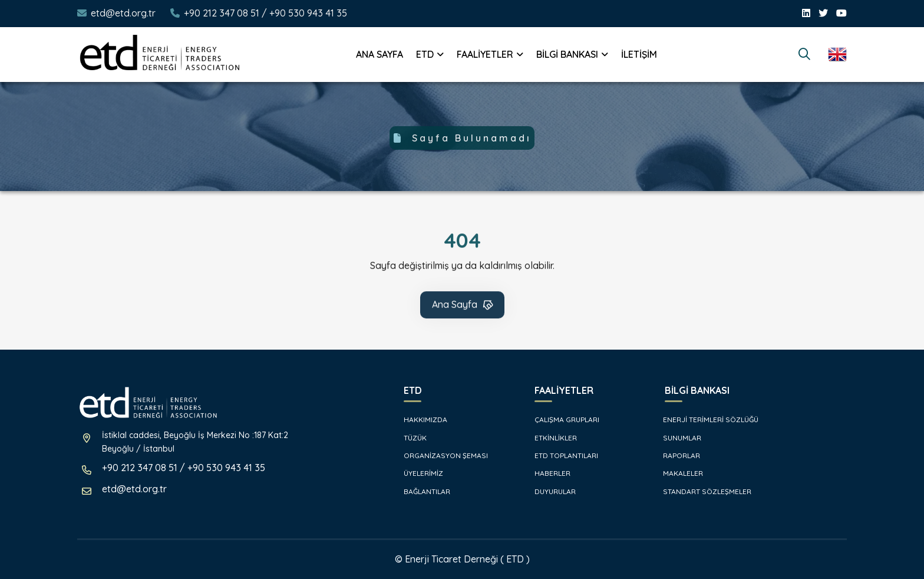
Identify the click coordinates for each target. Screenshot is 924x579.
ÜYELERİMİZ (418, 473)
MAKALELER (678, 473)
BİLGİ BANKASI (567, 54)
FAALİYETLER (485, 54)
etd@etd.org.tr (123, 13)
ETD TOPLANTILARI (560, 455)
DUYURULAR (549, 491)
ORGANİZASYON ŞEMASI (440, 455)
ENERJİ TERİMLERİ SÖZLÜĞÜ (706, 420)
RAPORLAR (676, 455)
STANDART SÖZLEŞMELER (702, 491)
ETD (425, 54)
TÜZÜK (409, 438)
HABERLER (547, 473)
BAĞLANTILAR (421, 491)
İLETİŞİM (639, 54)
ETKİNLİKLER (550, 438)
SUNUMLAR (677, 438)
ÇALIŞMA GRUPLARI (561, 420)
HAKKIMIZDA (420, 420)
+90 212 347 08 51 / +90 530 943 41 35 (265, 13)
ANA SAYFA (379, 54)
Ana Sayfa (463, 306)
